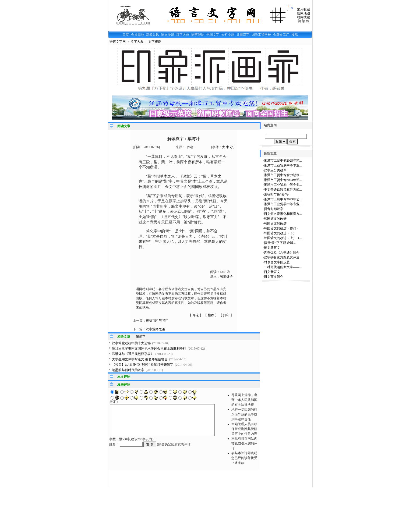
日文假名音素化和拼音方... (283, 214)
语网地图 (303, 13)
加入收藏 (303, 9)
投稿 (295, 35)
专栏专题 (228, 35)
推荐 (211, 315)
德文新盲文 (272, 248)
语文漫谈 (168, 35)
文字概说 (155, 42)
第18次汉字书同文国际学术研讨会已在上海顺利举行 (149, 349)
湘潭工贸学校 (261, 35)
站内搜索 (303, 17)
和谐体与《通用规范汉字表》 (133, 354)
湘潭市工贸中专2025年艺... (283, 161)
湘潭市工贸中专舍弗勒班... (283, 175)
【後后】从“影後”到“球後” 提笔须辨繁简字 (143, 365)
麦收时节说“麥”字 (277, 194)
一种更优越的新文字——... (283, 267)
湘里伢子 (226, 276)
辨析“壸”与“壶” (157, 321)
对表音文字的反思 (277, 262)
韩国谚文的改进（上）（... (283, 238)
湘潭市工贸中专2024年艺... (283, 180)
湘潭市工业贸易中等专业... (283, 165)
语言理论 (198, 35)
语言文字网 (118, 42)
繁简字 (141, 337)
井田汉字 (243, 35)
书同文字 (213, 35)
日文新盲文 (272, 272)
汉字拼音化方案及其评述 (282, 257)
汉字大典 (183, 35)
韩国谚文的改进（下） (280, 233)
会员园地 (137, 35)
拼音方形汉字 (274, 209)
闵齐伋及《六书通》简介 (282, 253)
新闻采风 (153, 35)
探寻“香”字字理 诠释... (280, 243)
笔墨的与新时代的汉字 (128, 370)
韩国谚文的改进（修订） (282, 228)
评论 (196, 315)
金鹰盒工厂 (281, 35)
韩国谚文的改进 (275, 219)
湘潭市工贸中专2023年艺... (283, 199)
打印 (226, 315)
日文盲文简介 (274, 277)
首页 (126, 35)
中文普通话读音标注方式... (283, 190)
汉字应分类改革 (275, 170)
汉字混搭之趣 (156, 329)
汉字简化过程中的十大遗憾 (131, 343)
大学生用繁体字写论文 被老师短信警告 (140, 359)
